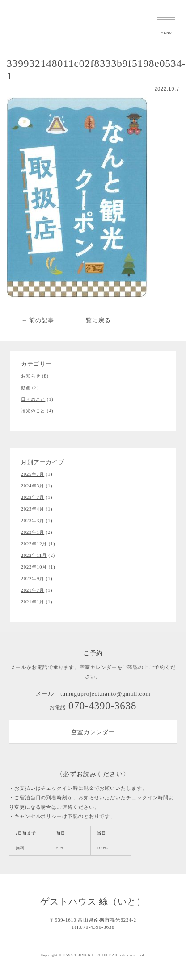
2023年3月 (33, 521)
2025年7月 (33, 474)
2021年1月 (33, 602)
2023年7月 (33, 497)
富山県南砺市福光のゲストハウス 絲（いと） (16, 20)
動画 (26, 388)
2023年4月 (33, 509)
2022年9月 (33, 579)
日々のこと (33, 399)
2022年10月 (34, 567)
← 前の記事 (38, 320)
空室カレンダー (93, 732)
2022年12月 (34, 544)
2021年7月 (33, 590)
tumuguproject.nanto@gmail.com (106, 694)
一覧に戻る (95, 320)
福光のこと (33, 411)
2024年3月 (33, 486)
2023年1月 (33, 532)
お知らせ (31, 376)
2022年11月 (34, 555)
